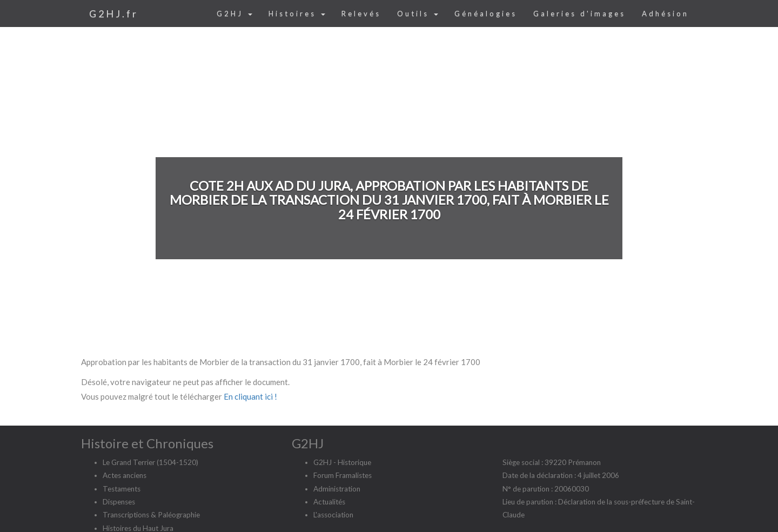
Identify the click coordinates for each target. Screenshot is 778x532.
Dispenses (119, 502)
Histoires (297, 14)
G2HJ (234, 14)
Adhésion (665, 14)
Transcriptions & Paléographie (151, 515)
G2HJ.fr (114, 14)
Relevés (361, 14)
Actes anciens (125, 475)
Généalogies (486, 14)
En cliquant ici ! (250, 396)
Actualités (329, 502)
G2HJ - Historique (342, 462)
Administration (337, 489)
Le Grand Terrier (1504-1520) (150, 462)
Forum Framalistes (343, 475)
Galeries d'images (579, 14)
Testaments (122, 489)
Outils (418, 14)
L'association (333, 515)
